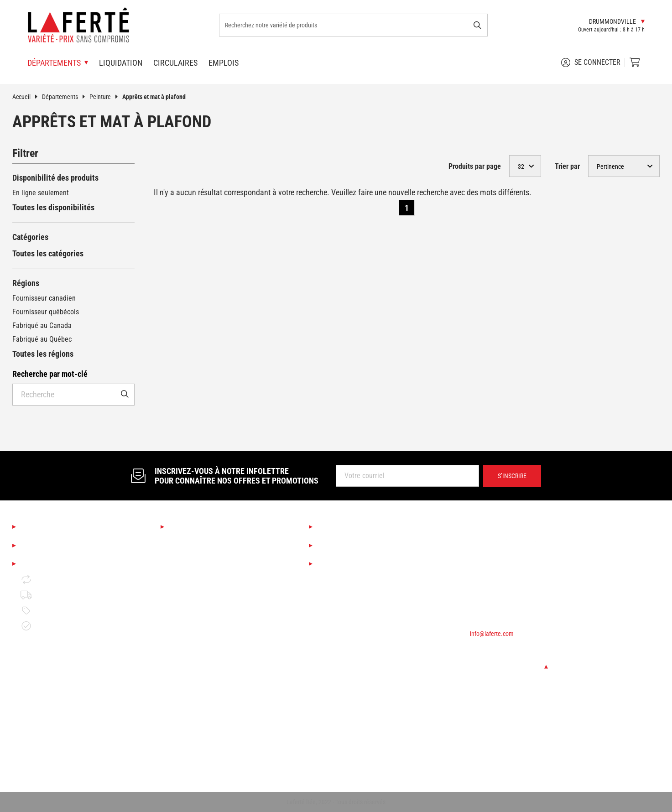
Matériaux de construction (207, 682)
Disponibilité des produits (55, 178)
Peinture (106, 97)
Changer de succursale (509, 666)
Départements (66, 97)
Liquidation (121, 63)
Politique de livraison (60, 595)
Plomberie (184, 729)
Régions (26, 283)
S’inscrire (512, 476)
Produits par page (475, 166)
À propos (37, 527)
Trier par (567, 166)
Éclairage (182, 589)
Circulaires (175, 63)
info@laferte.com (492, 634)
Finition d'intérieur (196, 620)
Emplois (224, 63)
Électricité (184, 744)
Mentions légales (52, 564)
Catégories (30, 237)
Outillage (182, 651)
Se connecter (591, 62)
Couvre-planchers (194, 605)
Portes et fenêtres (195, 698)
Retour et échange (55, 580)
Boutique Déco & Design (204, 558)
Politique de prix (52, 610)
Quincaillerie (188, 713)
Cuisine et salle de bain (203, 574)
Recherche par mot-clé (50, 374)
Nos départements (202, 527)
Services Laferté (347, 527)
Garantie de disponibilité (65, 626)
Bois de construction (199, 667)
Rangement (186, 760)
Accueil (27, 97)
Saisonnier (184, 543)
